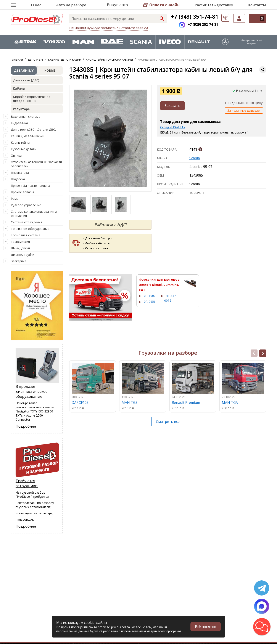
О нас (36, 5)
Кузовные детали (24, 149)
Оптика (16, 155)
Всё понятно (206, 627)
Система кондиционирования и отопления (34, 214)
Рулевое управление (26, 205)
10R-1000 (149, 296)
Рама (15, 199)
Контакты (257, 5)
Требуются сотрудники (27, 483)
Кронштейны (20, 142)
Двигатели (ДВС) (26, 80)
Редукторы (22, 109)
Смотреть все (168, 422)
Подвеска (18, 179)
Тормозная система (26, 235)
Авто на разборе (71, 5)
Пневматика (20, 173)
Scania (195, 158)
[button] (263, 353)
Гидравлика (19, 123)
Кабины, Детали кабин (27, 136)
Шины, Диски (20, 248)
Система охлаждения (27, 222)
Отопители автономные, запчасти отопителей (36, 164)
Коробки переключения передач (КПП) (32, 99)
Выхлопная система (26, 117)
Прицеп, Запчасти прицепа (30, 186)
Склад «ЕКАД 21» (172, 127)
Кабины (19, 88)
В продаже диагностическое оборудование (31, 391)
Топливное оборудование (30, 229)
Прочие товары (22, 192)
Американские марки (252, 42)
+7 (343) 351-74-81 (195, 16)
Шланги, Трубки (23, 255)
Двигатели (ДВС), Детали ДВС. (33, 130)
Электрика (19, 261)
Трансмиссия (20, 242)
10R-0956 (149, 302)
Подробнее (26, 426)
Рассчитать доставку (214, 5)
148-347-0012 (171, 298)
